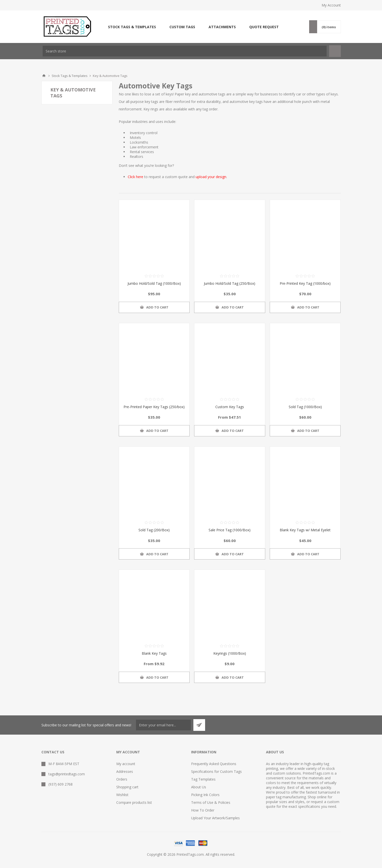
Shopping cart (127, 787)
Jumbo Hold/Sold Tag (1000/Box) (154, 283)
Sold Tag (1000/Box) (305, 407)
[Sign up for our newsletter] (163, 725)
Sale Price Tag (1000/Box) (230, 530)
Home (44, 76)
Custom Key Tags (230, 407)
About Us (199, 787)
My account (126, 764)
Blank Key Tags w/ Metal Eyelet (305, 530)
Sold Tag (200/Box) (154, 530)
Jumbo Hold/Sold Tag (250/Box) (230, 283)
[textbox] (185, 51)
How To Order (203, 810)
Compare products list (134, 802)
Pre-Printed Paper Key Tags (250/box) (154, 407)
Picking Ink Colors (205, 795)
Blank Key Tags (154, 653)
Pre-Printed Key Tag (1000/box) (305, 283)
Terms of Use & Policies (211, 802)
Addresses (125, 771)
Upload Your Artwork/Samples (215, 818)
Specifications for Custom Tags (216, 771)
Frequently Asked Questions (214, 764)
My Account (331, 5)
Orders (122, 779)
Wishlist (122, 795)
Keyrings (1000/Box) (230, 653)
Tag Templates (203, 779)
